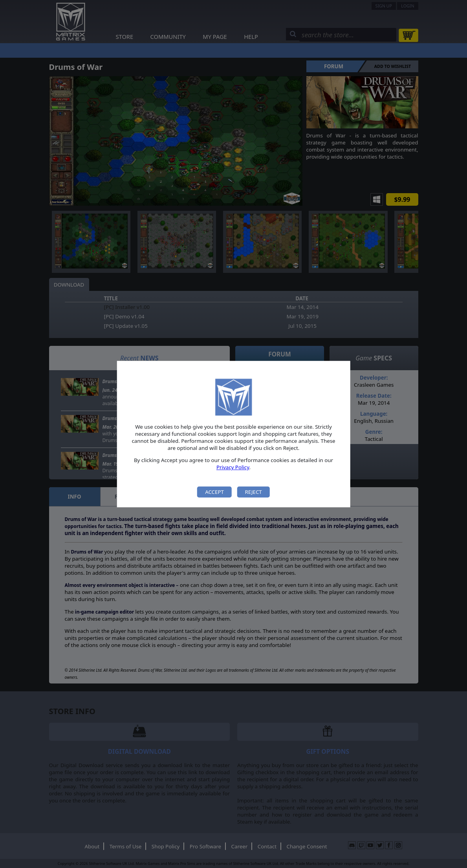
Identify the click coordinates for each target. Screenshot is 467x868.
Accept (214, 492)
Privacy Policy (233, 468)
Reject (253, 492)
